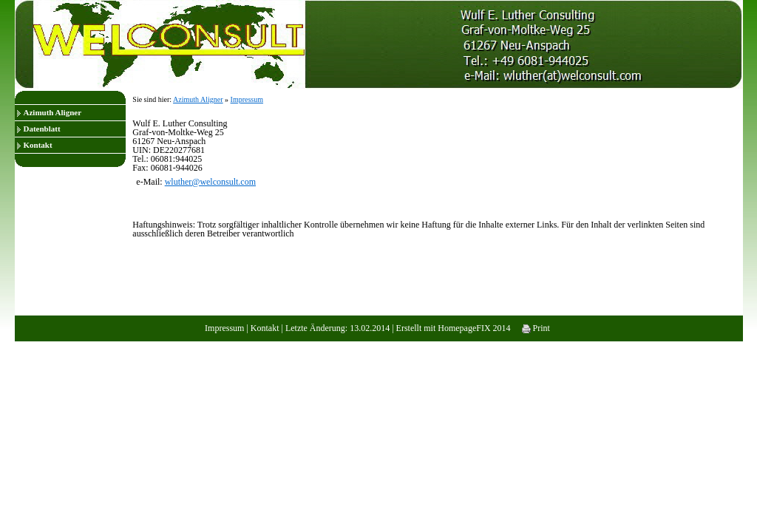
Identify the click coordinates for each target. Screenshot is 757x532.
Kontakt (38, 145)
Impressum (247, 99)
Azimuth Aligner (53, 112)
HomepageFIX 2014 (474, 328)
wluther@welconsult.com (210, 182)
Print (536, 328)
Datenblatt (42, 129)
